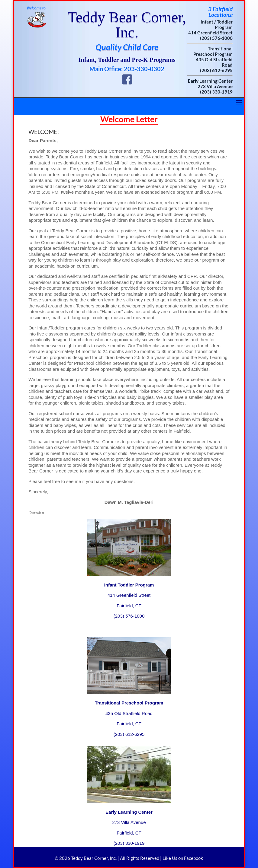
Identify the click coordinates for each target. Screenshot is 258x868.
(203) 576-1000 (216, 38)
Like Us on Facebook (183, 858)
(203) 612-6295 (216, 70)
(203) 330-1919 (216, 92)
